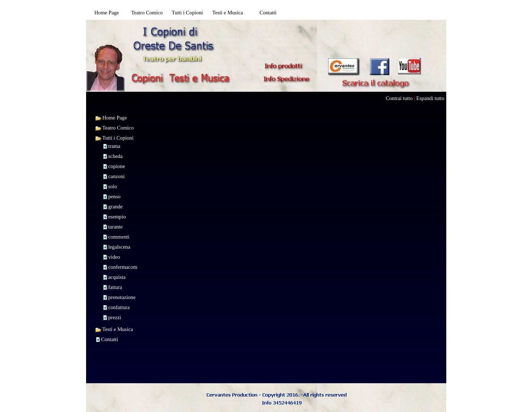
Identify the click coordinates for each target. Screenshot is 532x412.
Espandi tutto (430, 98)
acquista (117, 277)
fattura (115, 287)
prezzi (115, 317)
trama (114, 146)
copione (117, 166)
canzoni (117, 176)
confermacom (123, 267)
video (114, 257)
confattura (119, 307)
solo (113, 186)
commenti (119, 237)
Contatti (110, 339)
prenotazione (122, 297)
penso (115, 196)
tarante (116, 227)
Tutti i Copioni (114, 138)
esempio (117, 217)
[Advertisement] (325, 35)
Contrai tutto (399, 98)
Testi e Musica (114, 329)
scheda (116, 156)
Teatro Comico (115, 128)
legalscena (119, 247)
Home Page (111, 118)
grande (116, 207)
